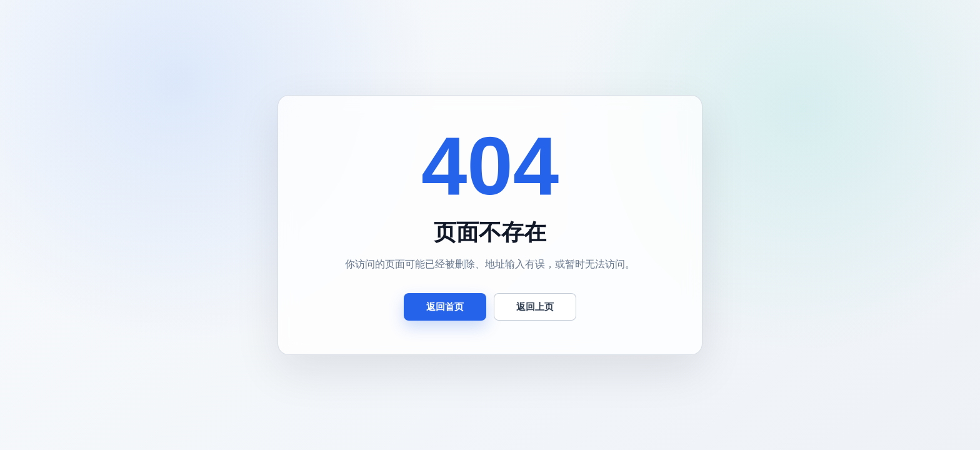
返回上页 (535, 307)
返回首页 (445, 307)
